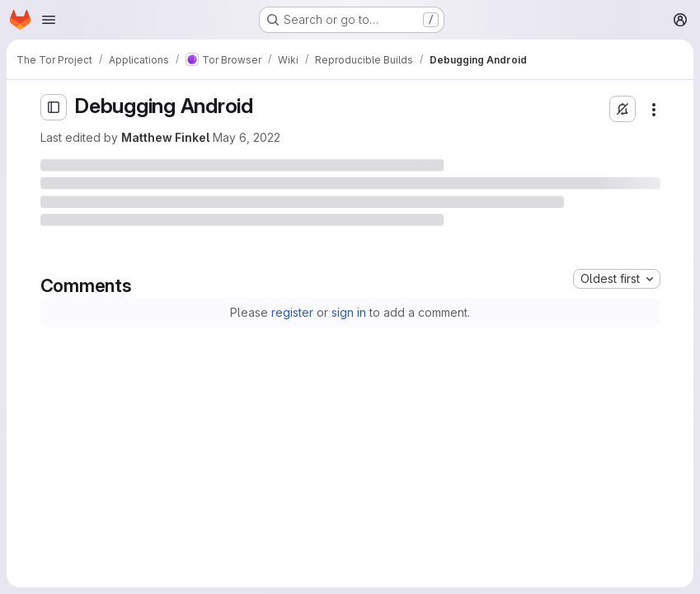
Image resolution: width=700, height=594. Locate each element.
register (292, 312)
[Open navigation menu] (49, 20)
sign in (349, 312)
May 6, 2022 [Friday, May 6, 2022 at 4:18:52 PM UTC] (247, 137)
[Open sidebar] (54, 107)
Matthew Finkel (165, 137)
